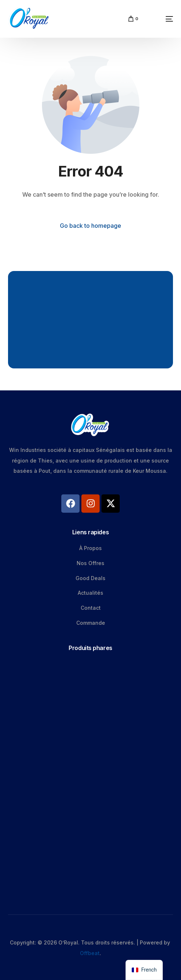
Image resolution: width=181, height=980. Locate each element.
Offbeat (90, 953)
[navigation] (144, 970)
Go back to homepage (90, 226)
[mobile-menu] (159, 19)
